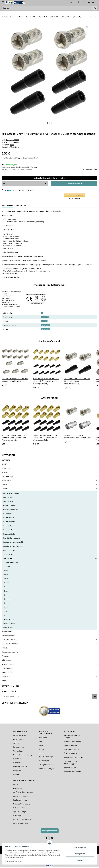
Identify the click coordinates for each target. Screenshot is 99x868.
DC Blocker (7, 514)
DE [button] (72, 2)
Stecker (5, 488)
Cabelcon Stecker (10, 505)
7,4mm (7, 603)
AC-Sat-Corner (46, 325)
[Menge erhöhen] (45, 184)
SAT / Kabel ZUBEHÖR (10, 644)
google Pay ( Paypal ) (21, 796)
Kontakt (41, 749)
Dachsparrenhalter (8, 636)
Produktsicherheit (20, 735)
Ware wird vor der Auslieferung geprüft (71, 762)
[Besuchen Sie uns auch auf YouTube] (52, 838)
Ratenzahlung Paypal (21, 823)
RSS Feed (17, 774)
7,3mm (7, 599)
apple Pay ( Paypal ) (20, 812)
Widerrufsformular (20, 767)
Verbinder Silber (9, 623)
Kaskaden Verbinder (11, 530)
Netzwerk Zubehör (8, 664)
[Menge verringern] (4, 184)
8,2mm (7, 615)
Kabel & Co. (6, 468)
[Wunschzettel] (84, 2)
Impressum (43, 753)
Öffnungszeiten (19, 739)
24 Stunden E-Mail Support (73, 749)
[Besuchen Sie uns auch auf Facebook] (46, 838)
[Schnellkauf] (47, 697)
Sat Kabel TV (45, 317)
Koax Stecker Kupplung (12, 538)
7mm (12, 145)
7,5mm (7, 607)
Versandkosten (19, 751)
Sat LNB (5, 484)
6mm (6, 579)
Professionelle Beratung (72, 742)
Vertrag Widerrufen (46, 765)
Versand (20, 158)
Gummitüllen (8, 526)
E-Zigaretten (6, 676)
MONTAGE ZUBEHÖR (9, 640)
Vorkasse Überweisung (22, 804)
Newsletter (17, 763)
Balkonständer (7, 632)
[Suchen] (47, 8)
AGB (40, 741)
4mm (6, 570)
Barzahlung (17, 815)
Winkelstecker (8, 627)
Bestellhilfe (17, 759)
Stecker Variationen (11, 562)
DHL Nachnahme (19, 808)
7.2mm (7, 595)
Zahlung (16, 743)
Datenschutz (43, 737)
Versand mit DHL (70, 767)
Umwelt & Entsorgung (47, 757)
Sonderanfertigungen (46, 768)
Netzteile (5, 472)
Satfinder (5, 648)
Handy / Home (7, 672)
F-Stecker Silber (9, 522)
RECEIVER (5, 464)
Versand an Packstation (72, 771)
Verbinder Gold (9, 619)
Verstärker (5, 656)
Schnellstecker (9, 554)
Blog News (17, 770)
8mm (6, 611)
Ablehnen (80, 860)
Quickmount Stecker (11, 550)
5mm (6, 575)
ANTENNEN (6, 460)
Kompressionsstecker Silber (13, 546)
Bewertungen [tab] (21, 205)
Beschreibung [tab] (7, 205)
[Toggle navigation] (3, 1)
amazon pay (18, 788)
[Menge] (25, 184)
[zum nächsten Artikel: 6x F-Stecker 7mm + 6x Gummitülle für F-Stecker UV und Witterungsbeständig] (95, 17)
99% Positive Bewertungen (73, 757)
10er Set (7, 566)
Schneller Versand (70, 746)
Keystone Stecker (10, 534)
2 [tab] (49, 123)
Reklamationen (19, 747)
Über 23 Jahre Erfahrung (73, 753)
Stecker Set (8, 558)
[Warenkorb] (92, 2)
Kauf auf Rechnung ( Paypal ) (24, 792)
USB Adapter (6, 660)
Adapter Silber (8, 501)
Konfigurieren (80, 854)
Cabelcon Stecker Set (11, 510)
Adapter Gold (8, 497)
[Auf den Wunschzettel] (93, 27)
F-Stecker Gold (9, 518)
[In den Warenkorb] (74, 184)
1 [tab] (47, 123)
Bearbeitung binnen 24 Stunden (72, 737)
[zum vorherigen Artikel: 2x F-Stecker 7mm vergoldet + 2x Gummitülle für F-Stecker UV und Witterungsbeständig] (91, 17)
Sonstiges (44, 321)
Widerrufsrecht (44, 761)
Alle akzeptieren (80, 847)
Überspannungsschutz (10, 652)
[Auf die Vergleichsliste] (87, 27)
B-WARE (5, 680)
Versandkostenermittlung (22, 755)
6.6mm (7, 583)
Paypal (16, 784)
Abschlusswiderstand (11, 493)
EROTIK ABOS (7, 668)
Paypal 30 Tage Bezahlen (22, 819)
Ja (42, 313)
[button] (79, 2)
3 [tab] (52, 123)
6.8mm (7, 587)
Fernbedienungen (8, 476)
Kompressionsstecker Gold (13, 542)
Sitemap (42, 745)
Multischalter (6, 480)
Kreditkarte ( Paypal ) (21, 800)
